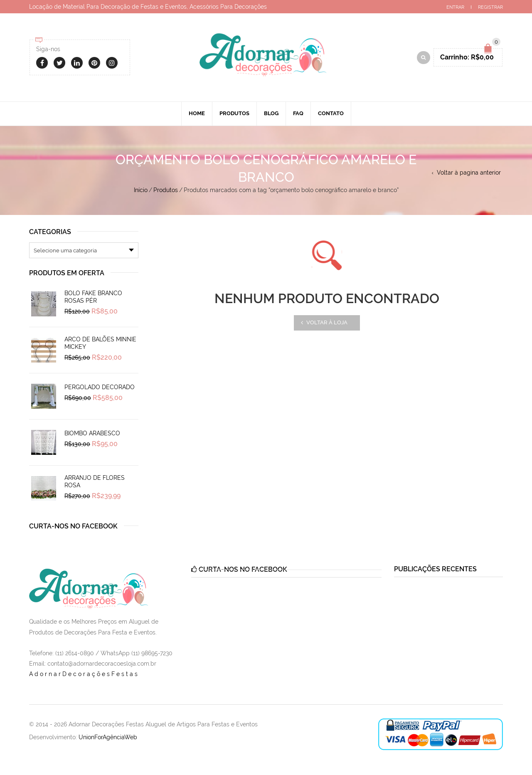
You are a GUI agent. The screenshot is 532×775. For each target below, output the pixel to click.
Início (141, 190)
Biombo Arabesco (92, 433)
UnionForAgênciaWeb (108, 737)
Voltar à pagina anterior (469, 173)
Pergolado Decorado (100, 387)
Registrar (490, 7)
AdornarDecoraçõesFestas (84, 674)
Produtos (234, 113)
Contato (331, 113)
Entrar (455, 7)
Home (197, 113)
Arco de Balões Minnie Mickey (100, 343)
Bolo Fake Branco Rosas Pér (93, 297)
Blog (271, 113)
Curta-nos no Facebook (73, 526)
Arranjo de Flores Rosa (95, 481)
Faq (298, 113)
